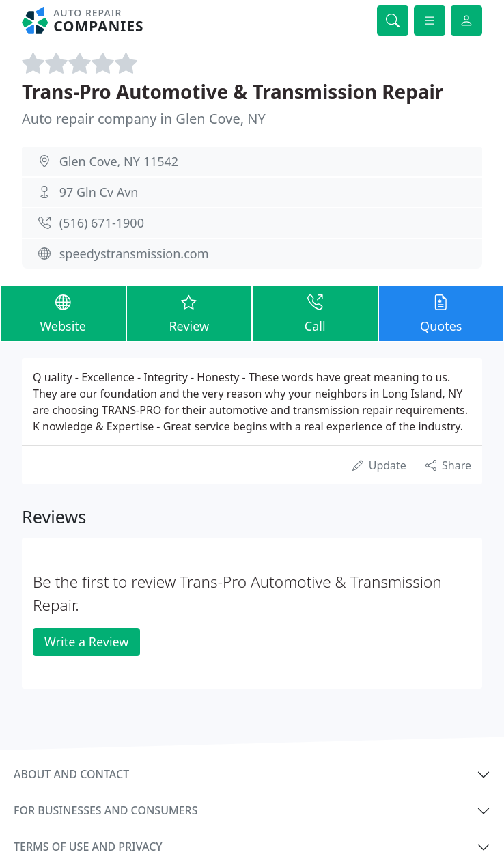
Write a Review (86, 642)
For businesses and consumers (106, 810)
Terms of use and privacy (88, 847)
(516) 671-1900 (102, 223)
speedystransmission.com (134, 253)
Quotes (442, 313)
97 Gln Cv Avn (99, 192)
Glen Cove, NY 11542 (119, 161)
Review (190, 313)
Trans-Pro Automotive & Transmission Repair (233, 92)
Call (315, 313)
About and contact (71, 774)
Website (63, 313)
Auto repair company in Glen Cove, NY (144, 119)
